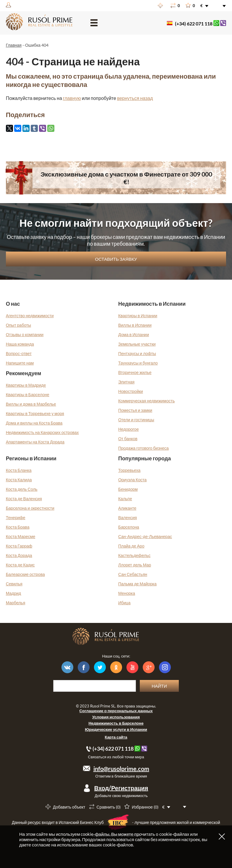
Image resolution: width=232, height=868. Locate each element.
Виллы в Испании (135, 325)
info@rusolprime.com (121, 769)
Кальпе (125, 499)
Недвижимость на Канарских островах (42, 432)
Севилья (14, 584)
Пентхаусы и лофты (137, 353)
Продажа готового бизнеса (143, 448)
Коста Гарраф (19, 546)
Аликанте (127, 508)
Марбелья (16, 603)
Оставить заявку (116, 259)
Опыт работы (19, 325)
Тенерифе (16, 518)
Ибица (124, 603)
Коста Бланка (19, 470)
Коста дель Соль (22, 489)
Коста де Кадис (20, 565)
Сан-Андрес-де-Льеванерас (145, 536)
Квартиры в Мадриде (26, 385)
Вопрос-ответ (19, 353)
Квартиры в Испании (138, 316)
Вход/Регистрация (121, 788)
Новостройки (131, 391)
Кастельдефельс (134, 555)
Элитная (126, 382)
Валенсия (128, 518)
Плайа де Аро (131, 546)
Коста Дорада (19, 555)
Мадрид (14, 593)
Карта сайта (116, 737)
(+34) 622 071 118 (194, 24)
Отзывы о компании (25, 335)
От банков (128, 439)
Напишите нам (20, 363)
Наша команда (20, 344)
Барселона (129, 527)
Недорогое (129, 429)
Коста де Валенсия (24, 499)
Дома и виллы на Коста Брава (34, 423)
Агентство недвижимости (30, 316)
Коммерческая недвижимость (146, 401)
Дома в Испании (134, 335)
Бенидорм (128, 489)
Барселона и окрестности (30, 508)
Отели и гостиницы (136, 420)
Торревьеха (129, 470)
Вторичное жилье (135, 372)
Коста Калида (19, 480)
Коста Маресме (21, 536)
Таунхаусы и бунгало (138, 363)
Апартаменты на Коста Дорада (35, 442)
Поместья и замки (135, 410)
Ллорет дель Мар (135, 565)
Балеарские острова (25, 574)
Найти (159, 686)
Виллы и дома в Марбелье (31, 404)
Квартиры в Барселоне (28, 395)
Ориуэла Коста (132, 480)
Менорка (127, 593)
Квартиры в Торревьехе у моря (35, 413)
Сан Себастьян (133, 574)
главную (72, 98)
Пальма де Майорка (137, 584)
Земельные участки (137, 344)
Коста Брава (18, 527)
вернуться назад (135, 98)
